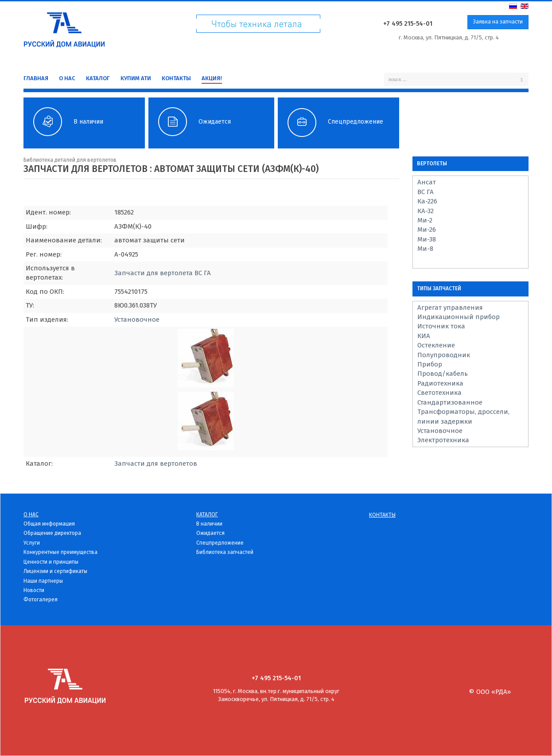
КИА (424, 336)
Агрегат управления (450, 308)
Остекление (436, 345)
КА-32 (426, 211)
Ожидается (210, 533)
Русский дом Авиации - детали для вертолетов (64, 27)
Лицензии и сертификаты (55, 571)
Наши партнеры (43, 581)
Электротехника (443, 440)
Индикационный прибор (459, 317)
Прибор (430, 364)
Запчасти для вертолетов (156, 464)
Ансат (427, 182)
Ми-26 (427, 230)
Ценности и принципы (51, 562)
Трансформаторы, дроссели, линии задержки (463, 416)
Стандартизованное (450, 402)
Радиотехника (440, 383)
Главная (36, 78)
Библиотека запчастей (225, 552)
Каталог (98, 78)
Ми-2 (425, 220)
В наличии (209, 524)
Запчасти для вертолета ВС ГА (163, 273)
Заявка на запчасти (498, 22)
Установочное (137, 320)
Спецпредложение (220, 543)
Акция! (212, 78)
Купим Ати (136, 78)
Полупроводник (444, 355)
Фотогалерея (41, 600)
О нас (67, 78)
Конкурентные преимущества (60, 552)
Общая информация (49, 524)
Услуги (32, 543)
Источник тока (441, 326)
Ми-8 (425, 249)
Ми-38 (427, 239)
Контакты (176, 78)
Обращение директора (52, 533)
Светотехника (439, 393)
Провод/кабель (443, 374)
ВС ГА (426, 192)
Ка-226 (427, 201)
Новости (34, 590)
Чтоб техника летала (258, 26)
